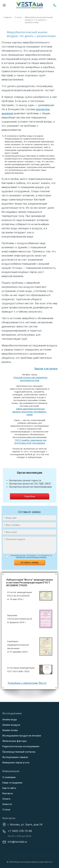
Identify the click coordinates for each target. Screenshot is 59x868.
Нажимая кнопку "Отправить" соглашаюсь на (31, 556)
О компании (9, 777)
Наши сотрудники (12, 783)
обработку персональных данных (31, 557)
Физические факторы (14, 741)
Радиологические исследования (21, 746)
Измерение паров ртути (16, 762)
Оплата (6, 799)
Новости (7, 804)
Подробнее (30, 496)
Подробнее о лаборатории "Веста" (27, 683)
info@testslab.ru (15, 842)
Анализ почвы (10, 730)
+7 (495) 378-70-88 (17, 831)
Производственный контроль (19, 752)
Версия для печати (46, 369)
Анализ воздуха (11, 725)
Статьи (6, 810)
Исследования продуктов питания (22, 736)
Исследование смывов (15, 757)
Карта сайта (9, 788)
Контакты (8, 793)
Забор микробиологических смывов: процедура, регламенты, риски (29, 412)
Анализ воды (10, 719)
